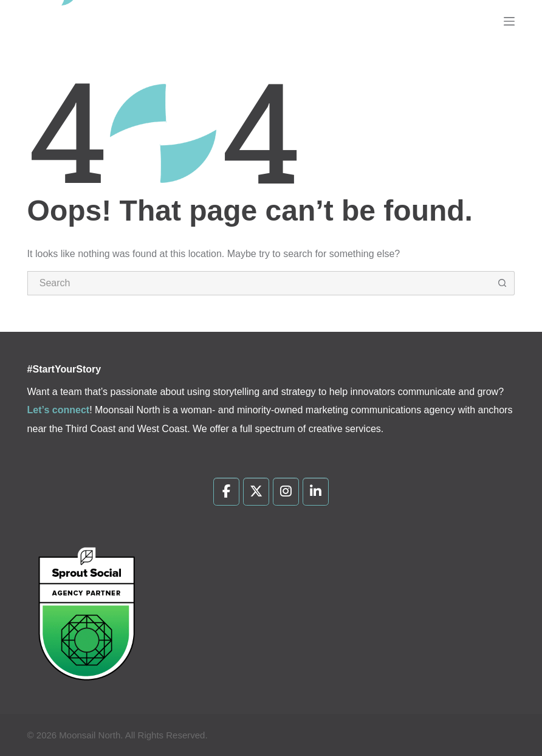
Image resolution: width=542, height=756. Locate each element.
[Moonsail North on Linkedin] (316, 492)
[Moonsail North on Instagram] (286, 492)
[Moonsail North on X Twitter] (256, 492)
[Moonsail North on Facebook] (226, 492)
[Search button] (503, 283)
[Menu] (509, 21)
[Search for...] (259, 283)
